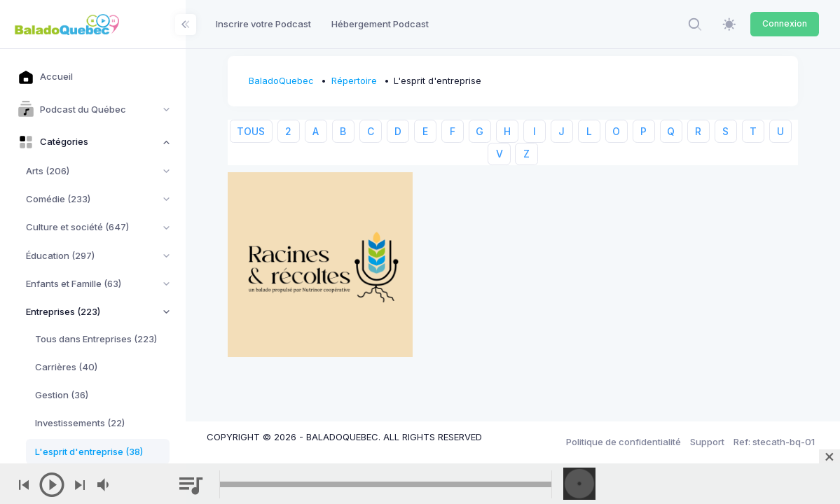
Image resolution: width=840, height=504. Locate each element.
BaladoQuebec (281, 80)
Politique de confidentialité (624, 442)
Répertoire (354, 80)
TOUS (251, 131)
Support (707, 442)
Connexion (785, 23)
